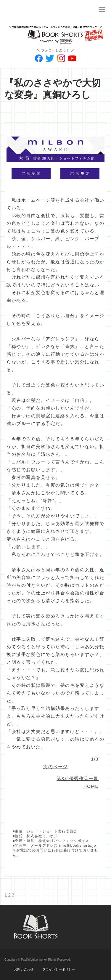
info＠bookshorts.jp (78, 846)
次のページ (55, 767)
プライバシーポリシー (59, 969)
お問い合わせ (24, 969)
